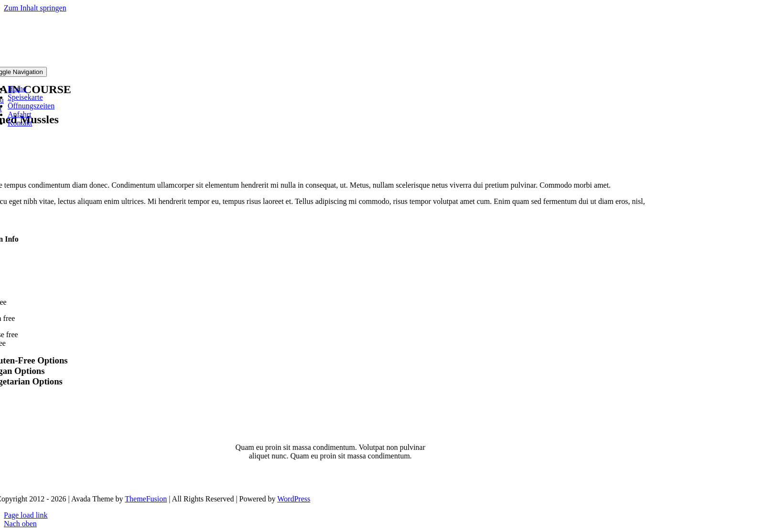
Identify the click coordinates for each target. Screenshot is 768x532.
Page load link (26, 515)
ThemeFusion (146, 499)
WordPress (294, 499)
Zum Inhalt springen (35, 8)
